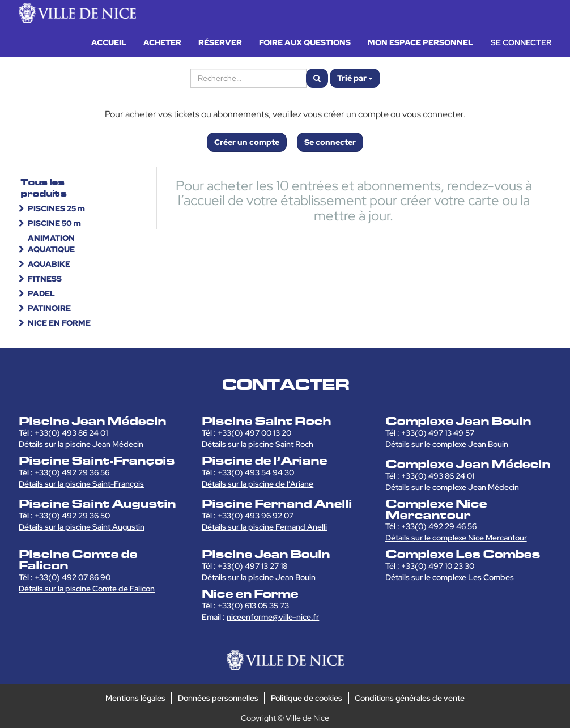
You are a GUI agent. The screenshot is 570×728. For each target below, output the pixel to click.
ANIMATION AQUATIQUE (51, 244)
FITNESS (45, 279)
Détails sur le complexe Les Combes (450, 577)
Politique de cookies (307, 698)
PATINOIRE (49, 308)
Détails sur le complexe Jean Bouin (447, 444)
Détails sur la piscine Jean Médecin (81, 444)
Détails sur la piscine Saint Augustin (82, 527)
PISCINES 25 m (56, 208)
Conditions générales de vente (410, 698)
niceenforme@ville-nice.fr (273, 617)
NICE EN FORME (59, 323)
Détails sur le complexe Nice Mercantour (456, 538)
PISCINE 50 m (54, 223)
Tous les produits (44, 188)
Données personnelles (218, 698)
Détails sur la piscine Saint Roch (258, 444)
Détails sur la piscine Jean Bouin (259, 577)
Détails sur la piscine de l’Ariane (258, 484)
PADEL (41, 293)
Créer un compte (247, 142)
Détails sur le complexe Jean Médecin (452, 487)
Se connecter (330, 142)
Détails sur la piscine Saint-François (81, 484)
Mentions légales (135, 698)
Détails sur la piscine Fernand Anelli (264, 527)
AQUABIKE (49, 264)
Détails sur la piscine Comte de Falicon (87, 589)
